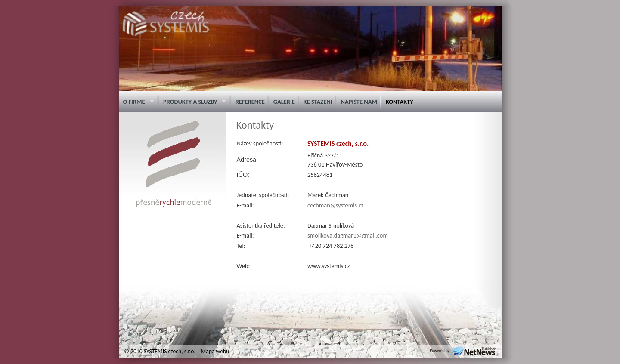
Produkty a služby (192, 102)
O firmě (136, 102)
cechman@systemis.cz (336, 205)
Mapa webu (215, 351)
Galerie (284, 102)
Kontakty (400, 102)
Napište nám (359, 102)
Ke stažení (318, 102)
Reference (250, 102)
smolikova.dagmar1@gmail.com (348, 235)
